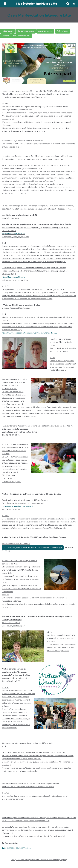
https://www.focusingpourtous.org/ (17, 506)
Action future (63, 31)
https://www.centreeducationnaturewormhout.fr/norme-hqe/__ (30, 333)
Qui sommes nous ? (26, 31)
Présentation (8, 31)
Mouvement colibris (22, 36)
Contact (5, 36)
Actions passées (45, 31)
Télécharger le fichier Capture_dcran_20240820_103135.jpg (33, 547)
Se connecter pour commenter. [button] (16, 848)
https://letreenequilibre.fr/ (13, 234)
